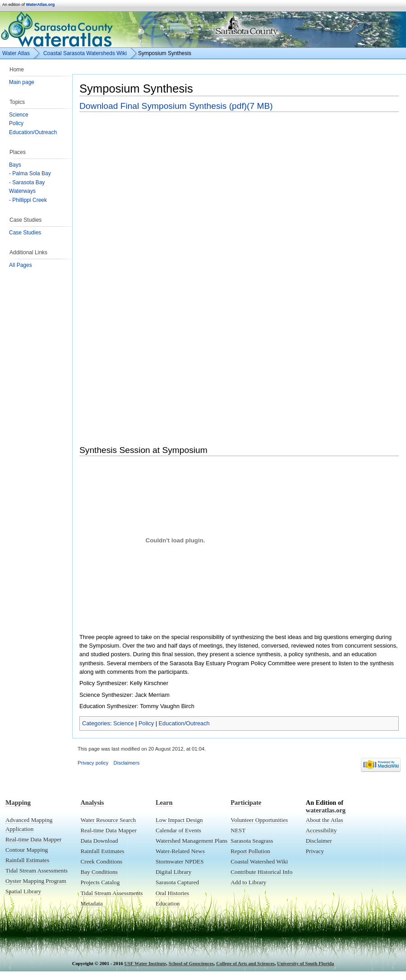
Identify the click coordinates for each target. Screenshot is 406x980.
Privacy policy (93, 763)
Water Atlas (16, 53)
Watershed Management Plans (191, 841)
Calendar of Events (178, 830)
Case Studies (25, 233)
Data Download (99, 841)
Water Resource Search (108, 820)
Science (19, 115)
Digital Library (173, 872)
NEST (238, 830)
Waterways (22, 191)
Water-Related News (180, 851)
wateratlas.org (326, 810)
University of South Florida (305, 963)
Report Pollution (250, 851)
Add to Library (248, 882)
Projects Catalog (100, 882)
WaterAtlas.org (41, 5)
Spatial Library (23, 891)
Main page (22, 82)
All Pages (21, 265)
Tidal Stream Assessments (37, 870)
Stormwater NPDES (180, 861)
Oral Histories (172, 893)
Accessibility (321, 830)
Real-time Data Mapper (34, 839)
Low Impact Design (179, 820)
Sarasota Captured (177, 882)
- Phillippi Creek (28, 200)
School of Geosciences (191, 963)
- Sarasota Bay (27, 182)
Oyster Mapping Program (36, 881)
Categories (96, 723)
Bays (15, 165)
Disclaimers (127, 763)
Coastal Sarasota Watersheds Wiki (85, 53)
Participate (246, 803)
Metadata (91, 903)
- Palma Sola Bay (30, 173)
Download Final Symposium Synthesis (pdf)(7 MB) (176, 106)
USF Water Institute (145, 963)
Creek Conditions (101, 861)
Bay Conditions (99, 872)
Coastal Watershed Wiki (259, 861)
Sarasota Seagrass (252, 841)
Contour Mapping (27, 850)
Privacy (315, 851)
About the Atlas (325, 820)
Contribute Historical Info (261, 872)
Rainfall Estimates (27, 860)
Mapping (18, 803)
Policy (16, 123)
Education (168, 903)
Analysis (92, 803)
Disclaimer (319, 841)
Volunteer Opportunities (259, 820)
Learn (164, 803)
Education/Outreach (33, 132)
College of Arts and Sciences (245, 963)
